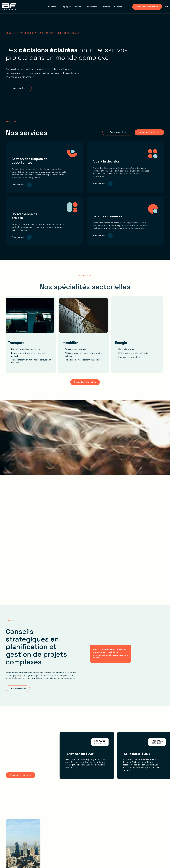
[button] (19, 88)
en (167, 7)
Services (53, 7)
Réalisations (91, 7)
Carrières (106, 7)
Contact (118, 7)
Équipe (78, 7)
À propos (67, 7)
